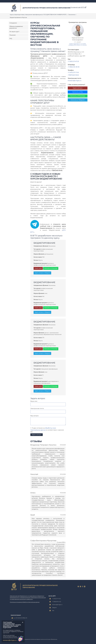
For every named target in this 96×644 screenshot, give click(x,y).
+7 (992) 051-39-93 (74, 67)
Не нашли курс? (14, 32)
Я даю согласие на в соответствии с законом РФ (47, 430)
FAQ (11, 39)
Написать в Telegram (78, 100)
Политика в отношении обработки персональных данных (25, 602)
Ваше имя (34, 401)
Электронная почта (37, 408)
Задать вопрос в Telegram (42, 273)
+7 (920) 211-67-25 (73, 61)
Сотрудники (13, 23)
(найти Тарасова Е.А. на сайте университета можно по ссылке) (78, 44)
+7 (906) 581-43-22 (57, 602)
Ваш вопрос (35, 416)
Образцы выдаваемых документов (16, 27)
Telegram (54, 608)
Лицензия (12, 35)
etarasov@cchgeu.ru (75, 81)
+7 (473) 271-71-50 (73, 72)
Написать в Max (78, 92)
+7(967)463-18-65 (73, 75)
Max (53, 611)
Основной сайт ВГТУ (78, 7)
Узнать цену (38, 268)
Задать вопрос (78, 88)
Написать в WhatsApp (78, 96)
